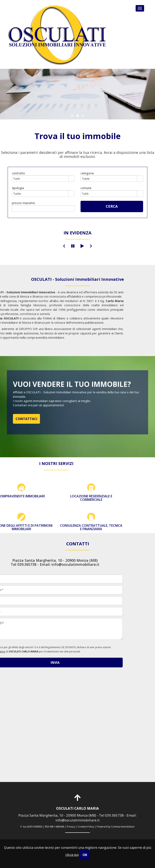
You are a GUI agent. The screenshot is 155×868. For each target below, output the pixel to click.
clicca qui (72, 855)
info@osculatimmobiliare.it (77, 820)
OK (85, 855)
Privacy (71, 827)
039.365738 (114, 815)
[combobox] (40, 179)
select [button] (71, 179)
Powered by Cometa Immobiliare (116, 827)
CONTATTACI (26, 419)
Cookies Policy (86, 827)
